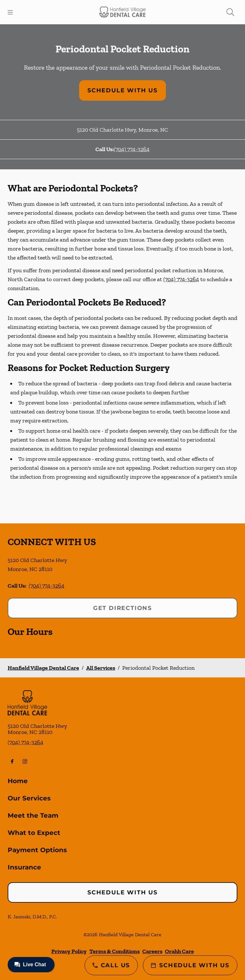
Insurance (24, 867)
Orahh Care (179, 951)
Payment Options (37, 850)
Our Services (29, 798)
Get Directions (122, 608)
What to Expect (34, 833)
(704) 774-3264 (132, 149)
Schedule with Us (122, 90)
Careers (152, 951)
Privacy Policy (69, 951)
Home (18, 781)
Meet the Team (33, 815)
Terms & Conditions (115, 951)
